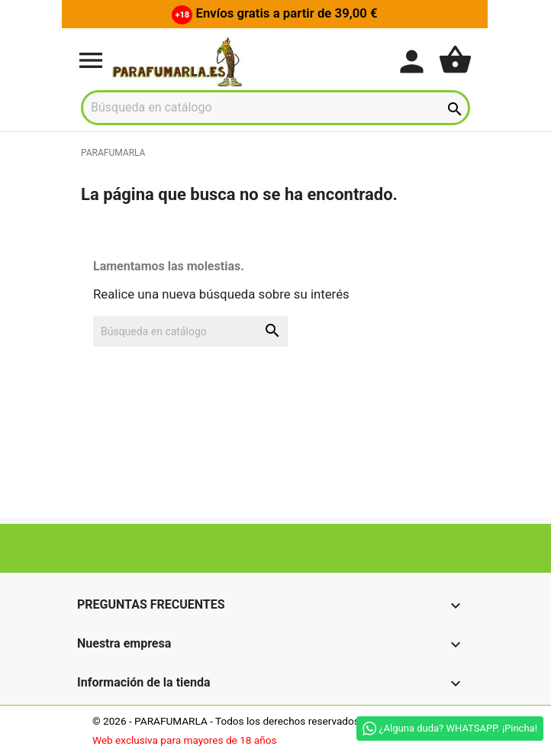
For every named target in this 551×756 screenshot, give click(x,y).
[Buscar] (275, 108)
